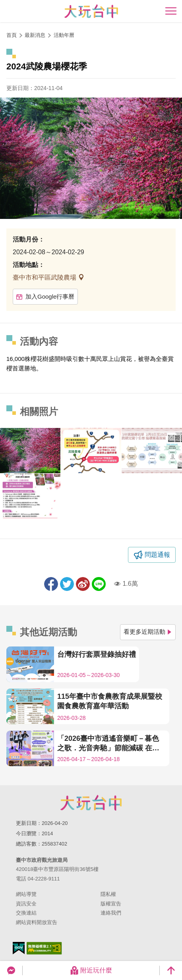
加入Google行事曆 (45, 296)
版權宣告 (111, 904)
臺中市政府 (91, 803)
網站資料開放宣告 (37, 922)
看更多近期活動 (148, 632)
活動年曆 (64, 35)
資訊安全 (26, 904)
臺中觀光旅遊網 (91, 11)
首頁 (12, 35)
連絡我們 (111, 913)
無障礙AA (44, 948)
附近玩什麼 (91, 970)
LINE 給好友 (99, 584)
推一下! (67, 584)
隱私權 (108, 894)
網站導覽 (26, 894)
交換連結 (26, 913)
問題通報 (157, 555)
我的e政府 (19, 948)
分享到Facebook (51, 584)
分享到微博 (83, 584)
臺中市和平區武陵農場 (45, 277)
